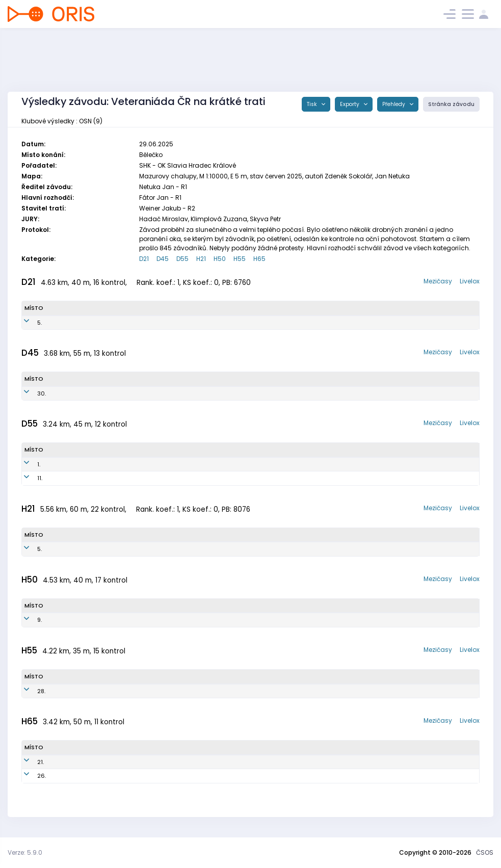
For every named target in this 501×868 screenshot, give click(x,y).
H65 (259, 259)
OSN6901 (145, 691)
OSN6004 (154, 776)
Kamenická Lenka (84, 464)
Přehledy (394, 104)
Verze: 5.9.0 (25, 852)
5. (27, 323)
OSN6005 (154, 762)
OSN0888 (162, 323)
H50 (220, 259)
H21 (201, 259)
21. (28, 762)
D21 (144, 259)
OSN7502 (136, 620)
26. (29, 776)
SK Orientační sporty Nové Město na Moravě (293, 323)
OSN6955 (151, 464)
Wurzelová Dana (82, 478)
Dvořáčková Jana (84, 393)
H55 (240, 259)
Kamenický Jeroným (85, 549)
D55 (182, 259)
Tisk (313, 104)
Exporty (350, 104)
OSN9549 (151, 549)
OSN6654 (151, 478)
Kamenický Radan (85, 776)
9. (27, 620)
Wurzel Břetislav (81, 762)
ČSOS (485, 852)
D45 (163, 259)
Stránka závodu (451, 104)
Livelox (470, 281)
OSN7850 (150, 393)
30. (29, 393)
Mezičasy (438, 281)
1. (26, 464)
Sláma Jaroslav (82, 691)
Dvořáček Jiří (78, 620)
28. (29, 691)
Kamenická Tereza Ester (90, 323)
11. (27, 478)
